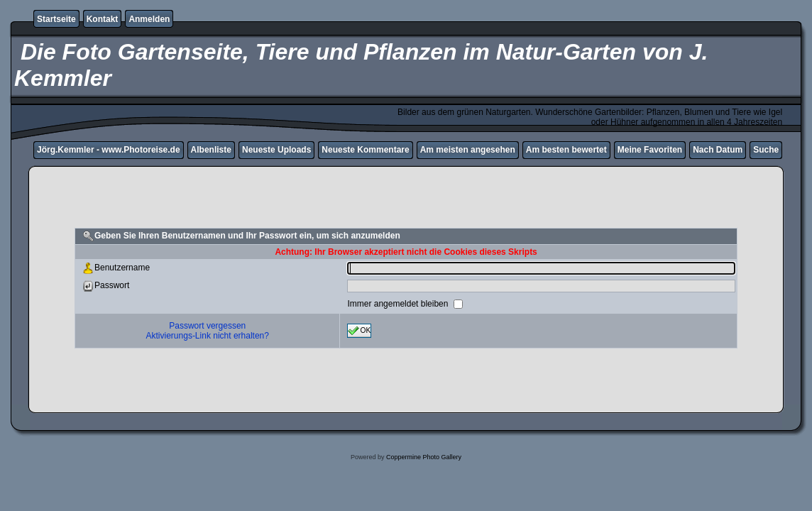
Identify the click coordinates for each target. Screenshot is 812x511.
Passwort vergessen (207, 326)
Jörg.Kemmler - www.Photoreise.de (109, 150)
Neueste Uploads (276, 150)
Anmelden (149, 19)
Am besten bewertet (566, 150)
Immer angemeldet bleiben (399, 304)
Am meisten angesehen (468, 150)
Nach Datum (718, 150)
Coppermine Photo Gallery (424, 457)
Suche (766, 150)
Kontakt (103, 19)
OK (359, 331)
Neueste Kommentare (365, 150)
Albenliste (211, 150)
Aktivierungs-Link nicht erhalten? (208, 336)
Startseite (56, 19)
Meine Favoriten (650, 150)
